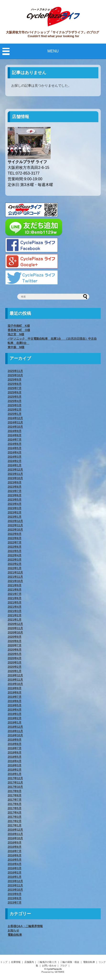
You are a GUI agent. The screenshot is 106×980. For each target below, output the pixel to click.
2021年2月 (14, 615)
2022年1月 (14, 568)
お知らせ (13, 930)
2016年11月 (15, 834)
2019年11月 (15, 680)
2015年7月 (14, 903)
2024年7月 (14, 440)
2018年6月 (14, 753)
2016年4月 (14, 864)
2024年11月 (15, 422)
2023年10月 (15, 478)
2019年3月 (14, 714)
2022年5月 (14, 551)
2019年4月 (14, 710)
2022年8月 (14, 538)
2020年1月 (14, 671)
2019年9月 (14, 688)
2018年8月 (14, 744)
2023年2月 (14, 513)
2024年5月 (14, 448)
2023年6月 (14, 495)
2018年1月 (14, 774)
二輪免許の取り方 (47, 962)
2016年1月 (14, 877)
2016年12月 (15, 830)
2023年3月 (14, 508)
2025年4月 (14, 401)
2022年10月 (15, 530)
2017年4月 (14, 813)
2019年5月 (14, 705)
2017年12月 (15, 778)
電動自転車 (15, 935)
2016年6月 (14, 855)
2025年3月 (14, 405)
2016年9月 (14, 843)
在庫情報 (16, 962)
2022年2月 (14, 564)
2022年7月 (14, 543)
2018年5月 (14, 757)
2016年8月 (14, 847)
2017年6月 (14, 804)
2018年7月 (14, 748)
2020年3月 (14, 663)
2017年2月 (14, 821)
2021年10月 (15, 581)
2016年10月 (15, 838)
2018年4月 (14, 761)
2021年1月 (14, 620)
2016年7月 (14, 851)
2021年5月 (14, 603)
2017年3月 (14, 817)
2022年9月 (14, 534)
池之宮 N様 (16, 334)
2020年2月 (14, 667)
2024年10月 (15, 427)
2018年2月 (14, 770)
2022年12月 (15, 521)
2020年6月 (14, 650)
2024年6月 (14, 444)
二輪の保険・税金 (70, 962)
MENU (53, 51)
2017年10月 (15, 787)
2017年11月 (15, 783)
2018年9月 (14, 740)
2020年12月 (15, 624)
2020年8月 (14, 641)
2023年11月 (15, 474)
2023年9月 (14, 482)
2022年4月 (14, 555)
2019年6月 (14, 701)
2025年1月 (14, 414)
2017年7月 (14, 800)
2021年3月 (14, 611)
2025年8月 (14, 384)
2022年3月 (14, 560)
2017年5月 (14, 808)
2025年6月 (14, 392)
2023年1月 (14, 517)
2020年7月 (14, 645)
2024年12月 (15, 418)
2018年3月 (14, 765)
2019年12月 (15, 675)
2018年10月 (15, 735)
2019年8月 (14, 693)
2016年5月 (14, 860)
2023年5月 (14, 500)
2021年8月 (14, 590)
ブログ (64, 966)
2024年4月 (14, 452)
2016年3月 (14, 868)
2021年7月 (14, 594)
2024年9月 (14, 431)
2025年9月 (14, 380)
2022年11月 (15, 525)
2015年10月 (15, 890)
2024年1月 (14, 465)
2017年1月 (14, 825)
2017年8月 (14, 795)
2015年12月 (15, 881)
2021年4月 (14, 607)
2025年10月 (15, 375)
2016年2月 (14, 873)
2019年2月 (14, 718)
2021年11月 (15, 577)
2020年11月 (15, 628)
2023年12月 (15, 470)
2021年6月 (14, 598)
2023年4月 (14, 504)
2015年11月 (15, 885)
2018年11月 (15, 731)
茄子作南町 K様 (19, 326)
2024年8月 (14, 435)
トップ (4, 962)
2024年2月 (14, 461)
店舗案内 (29, 962)
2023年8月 (14, 487)
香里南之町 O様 (19, 330)
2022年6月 (14, 547)
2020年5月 (14, 654)
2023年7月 (14, 491)
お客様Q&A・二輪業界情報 (25, 926)
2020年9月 (14, 637)
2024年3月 (14, 457)
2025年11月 (15, 371)
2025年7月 (14, 388)
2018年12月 (15, 727)
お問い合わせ (49, 966)
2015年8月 (14, 898)
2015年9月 (14, 894)
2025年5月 (14, 397)
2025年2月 (14, 410)
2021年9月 (14, 585)
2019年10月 (15, 684)
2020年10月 (15, 633)
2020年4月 (14, 658)
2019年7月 (14, 697)
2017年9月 (14, 791)
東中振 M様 (16, 347)
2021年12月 (15, 573)
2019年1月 (14, 723)
